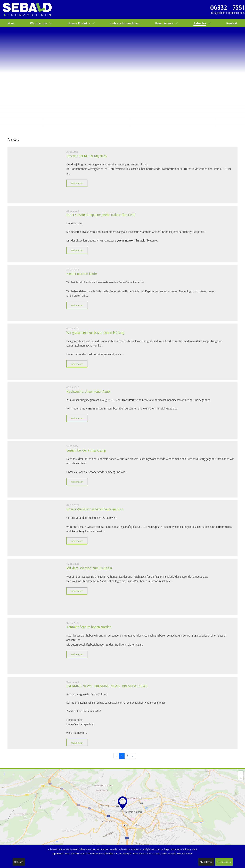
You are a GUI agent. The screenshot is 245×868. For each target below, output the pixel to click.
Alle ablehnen (206, 862)
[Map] (122, 811)
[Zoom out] (241, 778)
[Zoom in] (241, 773)
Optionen (19, 862)
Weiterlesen (77, 183)
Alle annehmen (224, 862)
